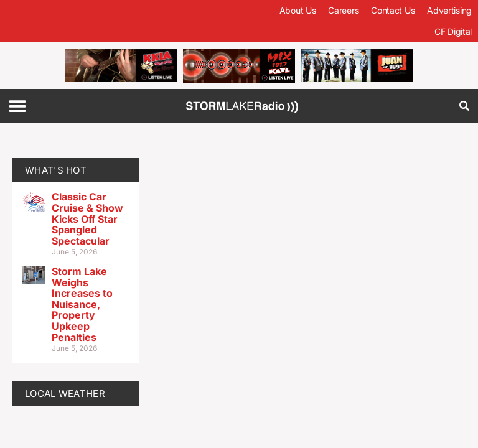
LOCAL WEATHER (65, 394)
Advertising (449, 10)
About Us (298, 10)
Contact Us (393, 10)
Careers (343, 10)
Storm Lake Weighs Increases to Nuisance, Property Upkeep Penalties (82, 304)
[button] (17, 106)
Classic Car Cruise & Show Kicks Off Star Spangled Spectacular (87, 218)
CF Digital (453, 31)
